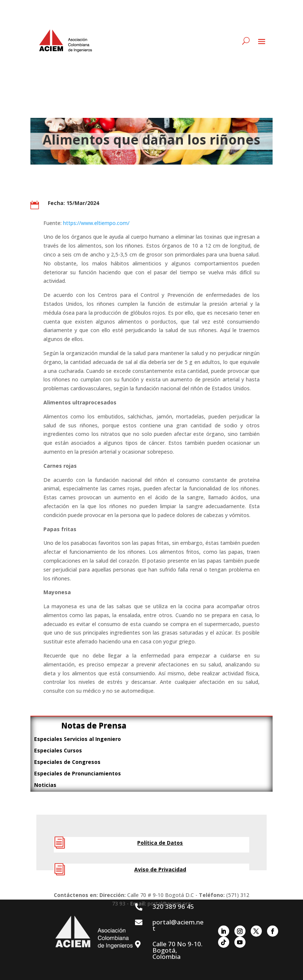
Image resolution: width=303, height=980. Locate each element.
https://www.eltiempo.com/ (96, 223)
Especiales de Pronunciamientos (78, 773)
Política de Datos (160, 843)
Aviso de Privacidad (160, 869)
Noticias (45, 785)
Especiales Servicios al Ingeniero (78, 739)
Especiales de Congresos (67, 762)
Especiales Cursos (58, 750)
